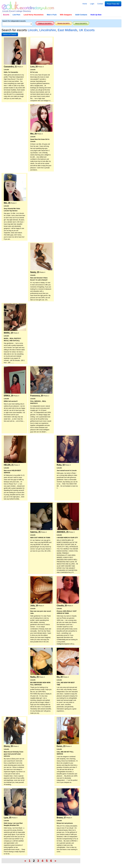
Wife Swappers (66, 15)
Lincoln (33, 30)
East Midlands (67, 30)
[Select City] (17, 24)
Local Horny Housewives (34, 15)
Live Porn (16, 15)
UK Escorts (87, 30)
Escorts (6, 15)
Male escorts (81, 24)
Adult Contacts (81, 15)
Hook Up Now (96, 15)
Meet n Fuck (52, 15)
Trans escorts (63, 24)
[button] (10, 34)
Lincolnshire (48, 30)
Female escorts (45, 24)
